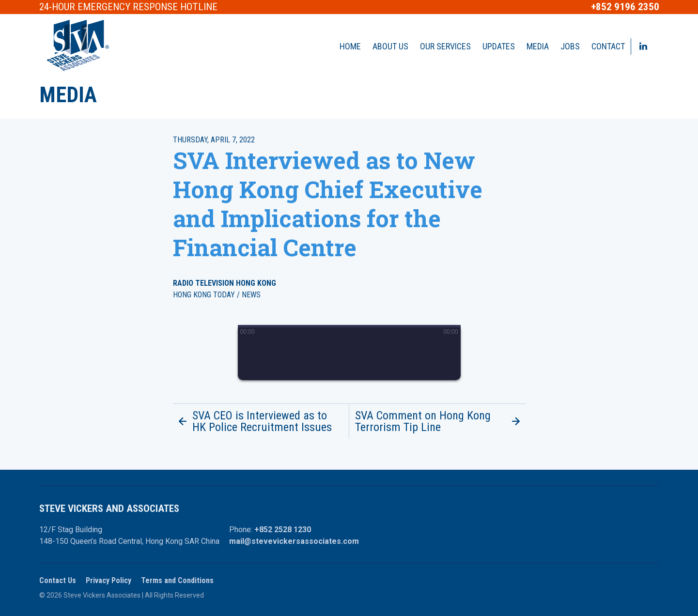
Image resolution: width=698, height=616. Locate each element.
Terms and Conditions (177, 580)
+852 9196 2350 (625, 7)
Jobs (570, 46)
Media (538, 46)
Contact (608, 46)
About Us (390, 46)
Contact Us (58, 580)
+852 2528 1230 (283, 530)
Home (350, 46)
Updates (499, 46)
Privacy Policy (109, 580)
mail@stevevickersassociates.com (294, 541)
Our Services (445, 46)
